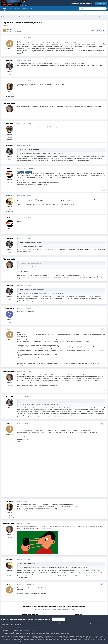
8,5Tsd (10, 117)
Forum (4, 9)
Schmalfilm (19, 31)
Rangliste (33, 9)
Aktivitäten (18, 9)
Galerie (11, 9)
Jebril (11, 29)
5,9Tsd (10, 95)
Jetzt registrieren (101, 3)
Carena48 (9, 60)
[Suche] (86, 9)
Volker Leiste (9, 308)
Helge (9, 169)
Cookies (29, 641)
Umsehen (26, 9)
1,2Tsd (10, 322)
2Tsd (10, 210)
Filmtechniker (40, 290)
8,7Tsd (10, 138)
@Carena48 (28, 172)
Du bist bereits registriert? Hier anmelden (82, 3)
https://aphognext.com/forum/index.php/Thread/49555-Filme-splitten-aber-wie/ (63, 201)
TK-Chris (9, 124)
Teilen (92, 30)
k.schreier (9, 81)
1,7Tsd (10, 74)
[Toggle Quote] (19, 150)
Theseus (9, 196)
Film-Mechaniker (9, 103)
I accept (59, 619)
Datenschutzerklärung (72, 639)
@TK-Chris (21, 172)
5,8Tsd (10, 183)
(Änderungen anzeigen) (41, 185)
